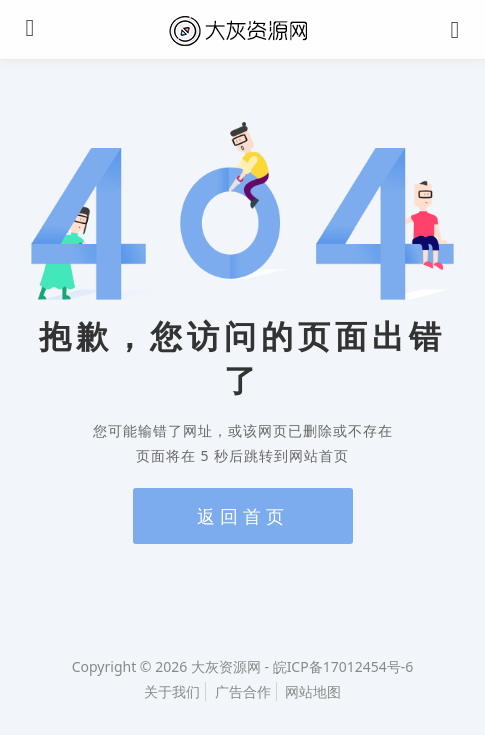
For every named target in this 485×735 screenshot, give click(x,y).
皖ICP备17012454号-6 (343, 666)
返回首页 (243, 516)
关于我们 (172, 691)
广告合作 (243, 691)
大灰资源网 (226, 666)
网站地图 (313, 691)
